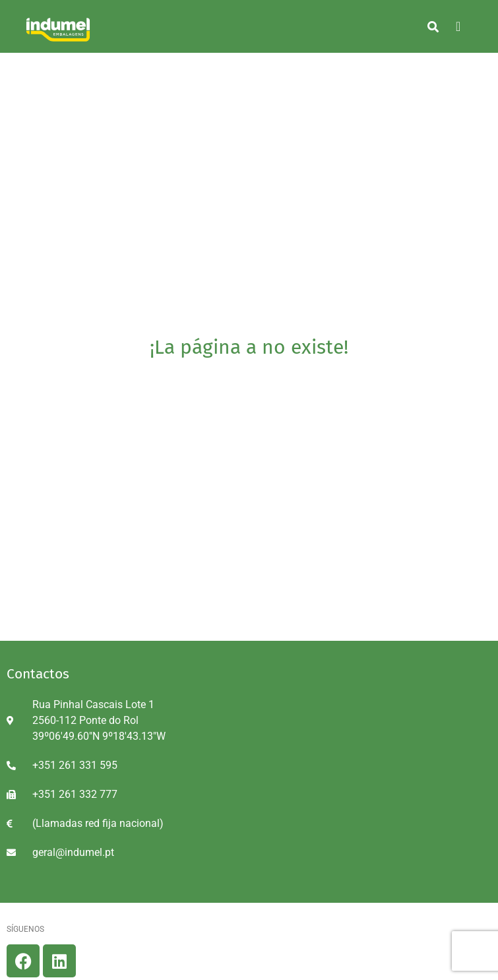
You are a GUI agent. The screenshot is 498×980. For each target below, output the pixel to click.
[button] (433, 26)
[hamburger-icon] (458, 26)
